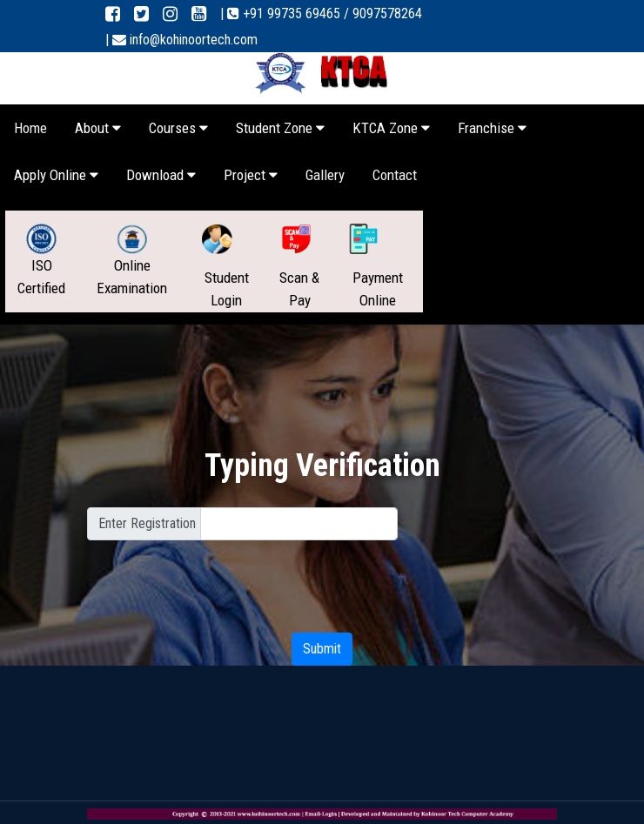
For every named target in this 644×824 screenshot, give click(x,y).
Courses (178, 128)
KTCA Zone (391, 128)
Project (251, 175)
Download (161, 175)
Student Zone (280, 128)
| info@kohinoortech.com (181, 40)
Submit (322, 649)
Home (30, 128)
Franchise (492, 128)
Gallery (325, 175)
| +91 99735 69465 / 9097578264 (321, 13)
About (98, 128)
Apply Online (56, 175)
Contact (395, 175)
